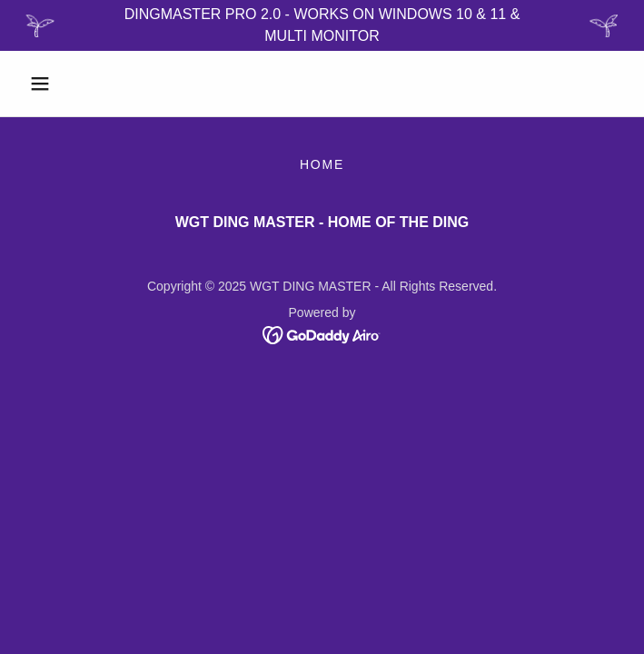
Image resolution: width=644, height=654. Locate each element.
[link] (322, 334)
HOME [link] (322, 164)
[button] (67, 84)
